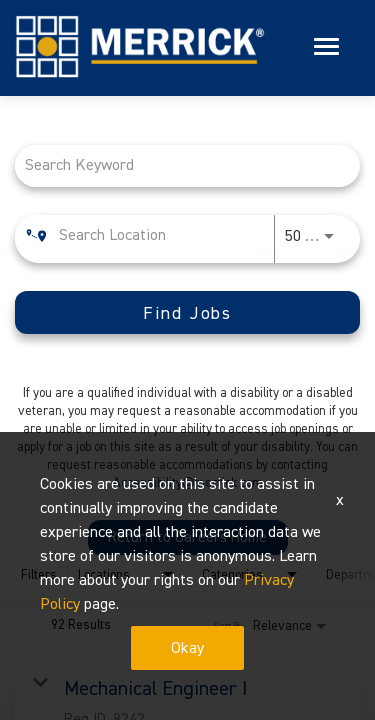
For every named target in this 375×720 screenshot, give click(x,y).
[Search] (187, 313)
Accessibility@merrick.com (188, 483)
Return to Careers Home (187, 538)
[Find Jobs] (187, 313)
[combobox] (177, 166)
